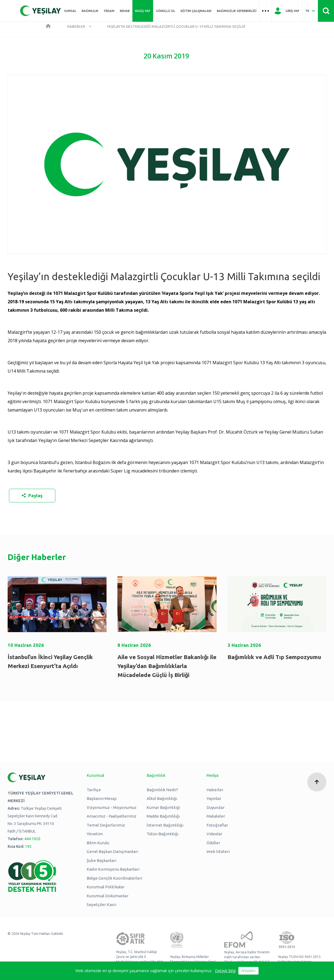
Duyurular (215, 807)
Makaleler (216, 816)
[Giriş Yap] (287, 11)
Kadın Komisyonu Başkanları (113, 869)
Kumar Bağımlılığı (163, 807)
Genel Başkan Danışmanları (112, 851)
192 (28, 846)
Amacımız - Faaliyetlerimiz (112, 816)
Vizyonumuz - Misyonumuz (112, 807)
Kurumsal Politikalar (106, 887)
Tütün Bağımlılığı (163, 834)
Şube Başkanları (101, 860)
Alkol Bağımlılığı (162, 798)
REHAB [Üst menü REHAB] (125, 11)
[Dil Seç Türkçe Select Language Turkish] (310, 11)
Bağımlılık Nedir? (162, 790)
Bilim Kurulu (98, 843)
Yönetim (95, 834)
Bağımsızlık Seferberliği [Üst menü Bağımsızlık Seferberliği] (237, 11)
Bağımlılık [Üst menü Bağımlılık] (90, 11)
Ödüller (213, 843)
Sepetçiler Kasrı (101, 905)
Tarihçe (94, 790)
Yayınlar (214, 798)
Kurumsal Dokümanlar (107, 896)
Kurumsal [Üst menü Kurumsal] (68, 11)
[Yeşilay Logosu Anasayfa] (41, 11)
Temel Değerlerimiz (106, 825)
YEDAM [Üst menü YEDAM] (109, 11)
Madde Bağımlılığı (163, 816)
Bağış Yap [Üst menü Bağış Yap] (143, 11)
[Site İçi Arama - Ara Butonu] (326, 11)
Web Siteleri (218, 851)
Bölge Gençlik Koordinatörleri (114, 878)
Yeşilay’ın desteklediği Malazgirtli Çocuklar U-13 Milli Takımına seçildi (176, 26)
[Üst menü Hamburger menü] (265, 11)
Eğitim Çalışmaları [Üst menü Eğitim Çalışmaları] (196, 11)
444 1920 (32, 839)
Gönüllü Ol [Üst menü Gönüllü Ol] (166, 11)
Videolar (214, 834)
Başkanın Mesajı (102, 798)
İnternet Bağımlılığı (165, 825)
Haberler (76, 26)
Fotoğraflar (217, 825)
